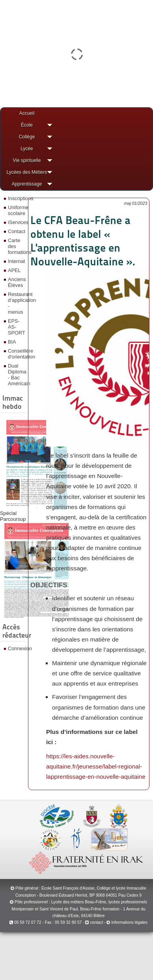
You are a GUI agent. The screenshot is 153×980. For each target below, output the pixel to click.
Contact (16, 231)
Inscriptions (16, 198)
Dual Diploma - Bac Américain (16, 375)
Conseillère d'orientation (16, 354)
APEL (14, 270)
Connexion (16, 648)
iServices (16, 222)
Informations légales (129, 922)
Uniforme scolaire (16, 210)
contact (94, 922)
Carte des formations (16, 246)
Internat (16, 261)
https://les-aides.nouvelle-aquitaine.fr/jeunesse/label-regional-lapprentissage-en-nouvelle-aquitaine (96, 766)
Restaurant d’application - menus (16, 303)
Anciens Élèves (16, 282)
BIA (12, 342)
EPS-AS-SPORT (16, 327)
